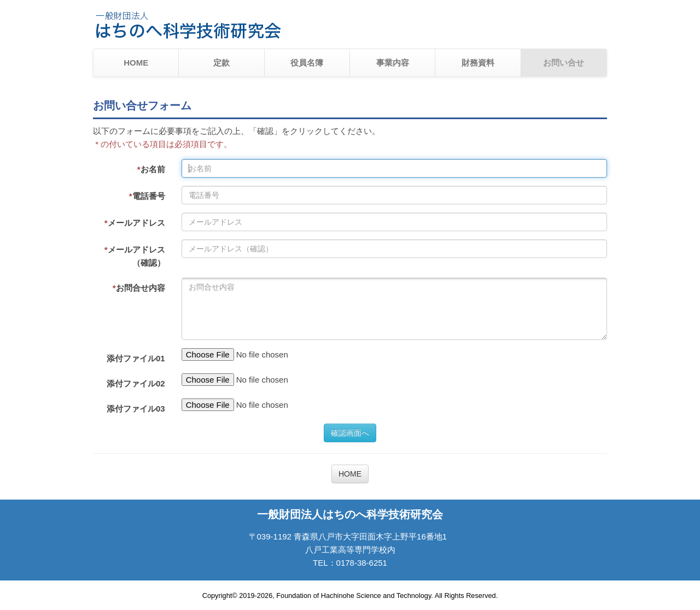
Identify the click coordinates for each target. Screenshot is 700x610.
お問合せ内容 (139, 288)
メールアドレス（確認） (135, 256)
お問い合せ (564, 63)
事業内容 (393, 63)
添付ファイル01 (136, 358)
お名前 (151, 169)
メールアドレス (135, 223)
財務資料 (478, 63)
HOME (136, 63)
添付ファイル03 (136, 409)
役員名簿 (307, 63)
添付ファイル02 (136, 383)
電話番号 (147, 196)
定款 (221, 63)
